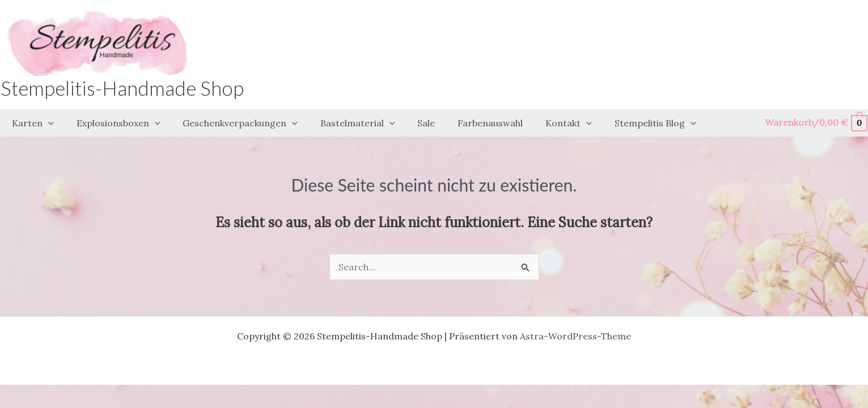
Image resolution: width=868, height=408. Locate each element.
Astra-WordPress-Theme (575, 333)
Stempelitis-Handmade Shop (122, 88)
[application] (46, 122)
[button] (31, 122)
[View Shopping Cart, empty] (816, 122)
